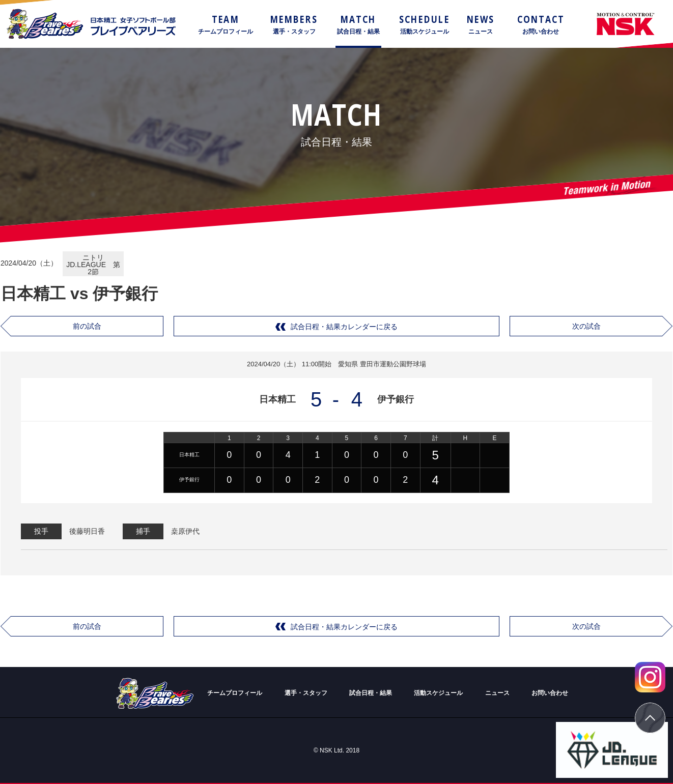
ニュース (497, 693)
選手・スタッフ (306, 693)
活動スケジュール (438, 693)
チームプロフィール (235, 693)
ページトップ (650, 718)
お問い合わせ (550, 693)
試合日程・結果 (371, 693)
